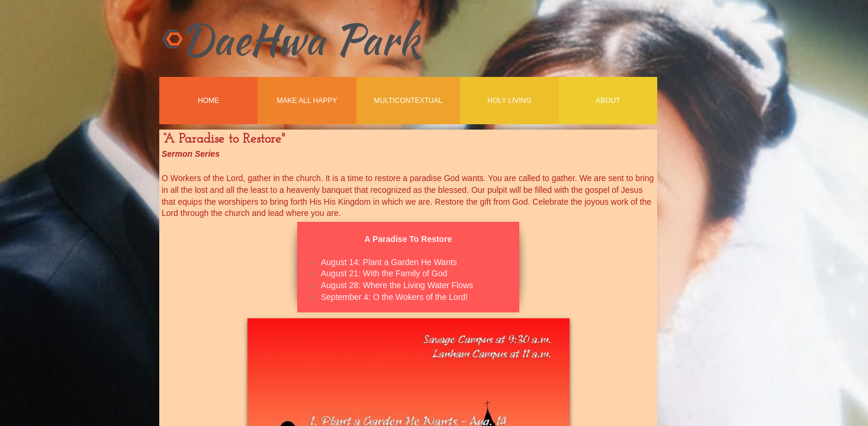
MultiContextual (409, 101)
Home (208, 101)
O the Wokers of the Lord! (420, 297)
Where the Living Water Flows (418, 285)
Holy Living (509, 101)
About (608, 101)
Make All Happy (307, 101)
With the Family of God (405, 273)
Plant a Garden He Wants (410, 262)
